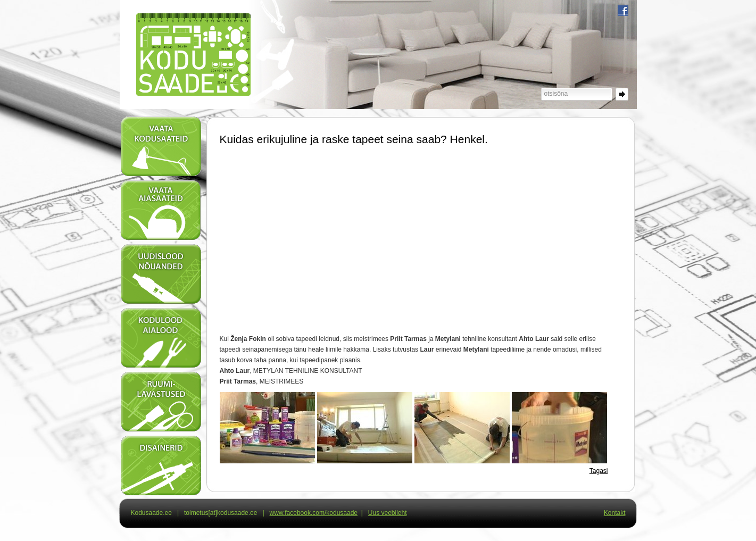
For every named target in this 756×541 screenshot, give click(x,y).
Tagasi (599, 471)
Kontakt (615, 513)
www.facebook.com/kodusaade (314, 513)
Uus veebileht (388, 513)
